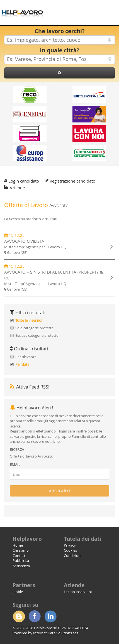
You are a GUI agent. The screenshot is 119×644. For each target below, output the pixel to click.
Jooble (18, 592)
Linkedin (50, 616)
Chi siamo (21, 550)
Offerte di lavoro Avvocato (31, 456)
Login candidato (24, 181)
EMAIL (15, 464)
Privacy (70, 545)
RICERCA (17, 449)
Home (18, 545)
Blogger (19, 616)
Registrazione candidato (72, 181)
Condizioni (73, 555)
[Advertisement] (81, 8)
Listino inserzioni (78, 592)
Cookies (70, 550)
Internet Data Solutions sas (56, 633)
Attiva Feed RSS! (30, 387)
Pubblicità (21, 561)
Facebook (35, 616)
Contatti (19, 555)
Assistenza (21, 566)
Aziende (17, 188)
